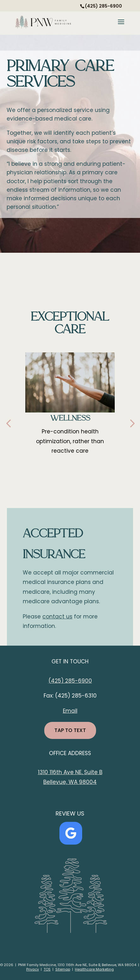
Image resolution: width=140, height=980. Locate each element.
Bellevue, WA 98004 (70, 782)
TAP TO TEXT (70, 730)
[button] (8, 423)
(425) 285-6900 (70, 681)
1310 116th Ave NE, (61, 772)
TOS (47, 969)
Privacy (33, 969)
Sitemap (63, 969)
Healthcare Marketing (94, 969)
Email (70, 711)
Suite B (93, 772)
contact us (57, 617)
